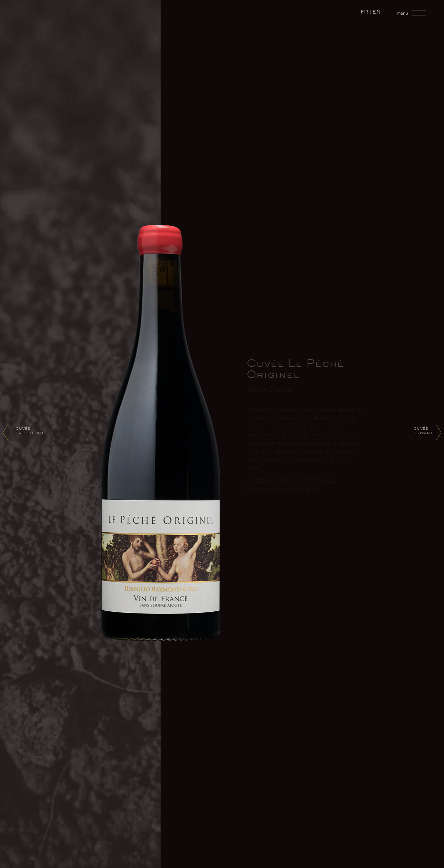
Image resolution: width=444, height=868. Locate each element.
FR (364, 13)
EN (377, 13)
